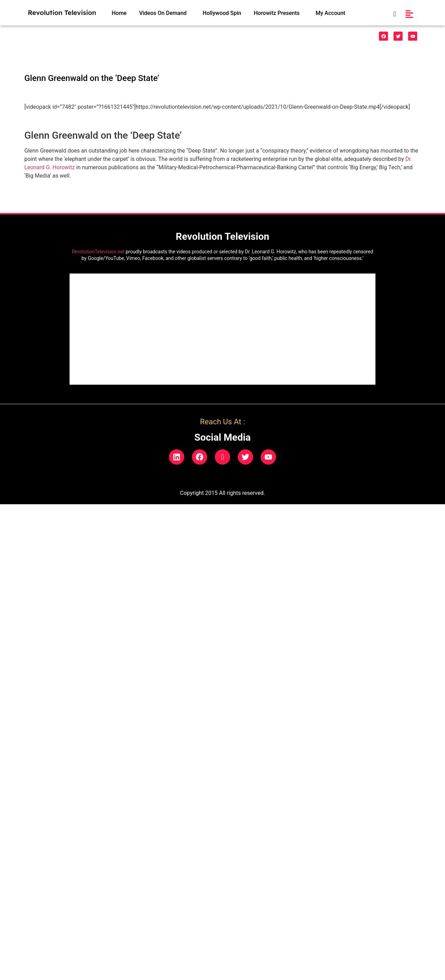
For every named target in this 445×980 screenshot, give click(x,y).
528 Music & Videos (54, 36)
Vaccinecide (131, 36)
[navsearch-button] (391, 14)
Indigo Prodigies (208, 36)
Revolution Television (62, 13)
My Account (330, 13)
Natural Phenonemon (301, 36)
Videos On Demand (163, 13)
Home (119, 13)
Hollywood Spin (222, 13)
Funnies (97, 36)
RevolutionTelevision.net (98, 252)
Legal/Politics (250, 36)
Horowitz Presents (277, 13)
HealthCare (169, 36)
